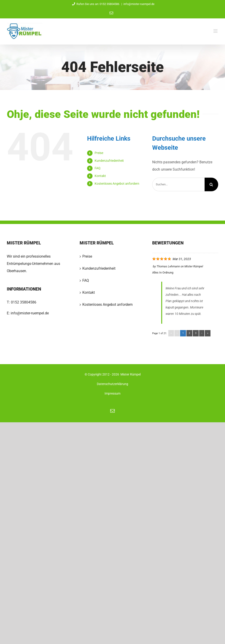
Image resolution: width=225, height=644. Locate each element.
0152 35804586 (24, 302)
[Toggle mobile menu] (216, 31)
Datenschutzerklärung (112, 384)
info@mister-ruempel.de (139, 4)
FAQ (98, 168)
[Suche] (211, 184)
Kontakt (100, 176)
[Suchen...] (178, 184)
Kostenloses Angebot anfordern (117, 184)
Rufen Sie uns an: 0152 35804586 (95, 4)
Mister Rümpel (194, 266)
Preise (99, 153)
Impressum (112, 393)
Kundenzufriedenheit (109, 161)
